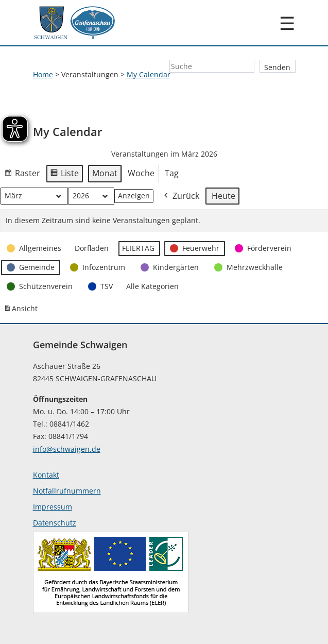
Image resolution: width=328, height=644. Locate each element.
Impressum (53, 507)
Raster (22, 175)
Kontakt (46, 475)
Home (43, 74)
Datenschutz (55, 523)
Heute (223, 196)
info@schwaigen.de (67, 449)
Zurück (181, 197)
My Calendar (149, 74)
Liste (64, 175)
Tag (172, 173)
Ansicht (22, 311)
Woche (141, 173)
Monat (105, 173)
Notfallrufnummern (67, 491)
